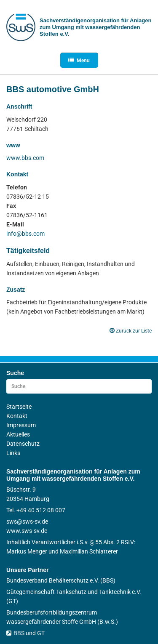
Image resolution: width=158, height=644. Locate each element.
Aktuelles (18, 434)
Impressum (21, 425)
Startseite (19, 407)
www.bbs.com (25, 158)
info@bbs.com (25, 234)
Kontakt (17, 416)
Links (13, 453)
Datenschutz (23, 444)
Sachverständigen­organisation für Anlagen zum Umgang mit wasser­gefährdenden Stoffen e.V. (95, 27)
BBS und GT (25, 633)
